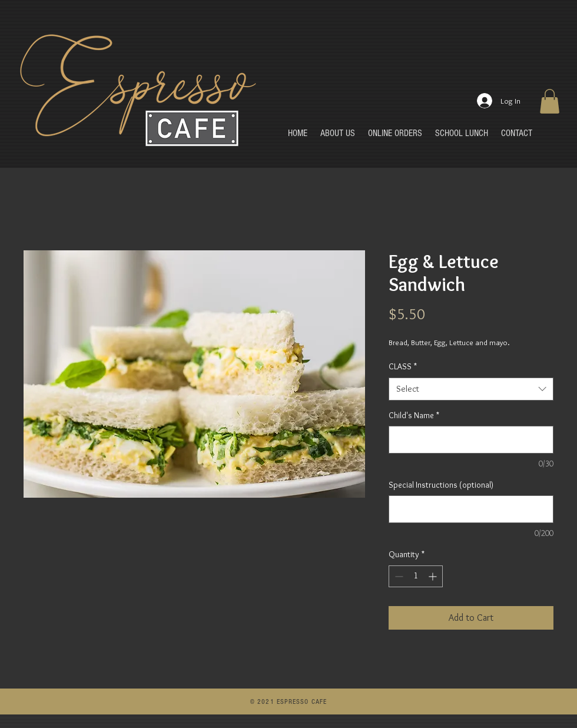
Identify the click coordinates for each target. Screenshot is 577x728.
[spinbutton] (416, 576)
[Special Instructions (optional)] (471, 509)
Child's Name (414, 415)
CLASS (403, 366)
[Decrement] (398, 576)
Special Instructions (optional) (441, 485)
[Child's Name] (471, 440)
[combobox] (471, 389)
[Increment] (434, 576)
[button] (550, 101)
